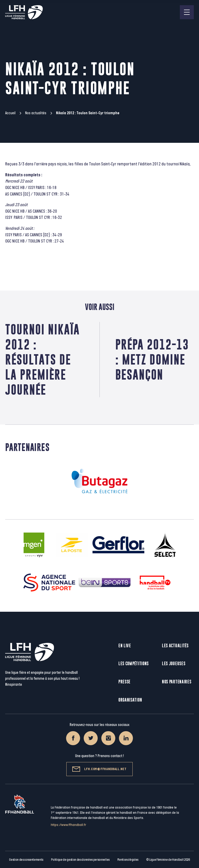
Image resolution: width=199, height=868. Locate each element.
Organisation (130, 700)
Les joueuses (174, 664)
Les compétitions (134, 664)
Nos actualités (36, 113)
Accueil (10, 113)
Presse (125, 682)
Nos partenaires (177, 682)
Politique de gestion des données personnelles (80, 860)
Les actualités (175, 646)
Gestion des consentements (26, 860)
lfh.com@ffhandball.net (99, 769)
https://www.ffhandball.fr (69, 825)
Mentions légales (128, 860)
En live (125, 646)
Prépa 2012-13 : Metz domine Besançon (152, 359)
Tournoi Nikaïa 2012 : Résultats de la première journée (42, 359)
